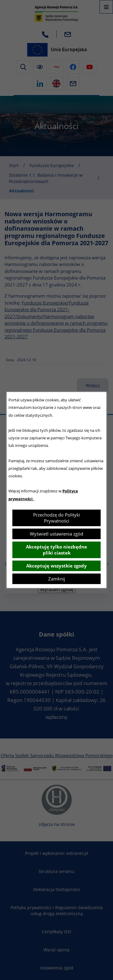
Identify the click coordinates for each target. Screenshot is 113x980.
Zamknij (57, 579)
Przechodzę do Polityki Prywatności (57, 518)
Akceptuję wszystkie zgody (56, 566)
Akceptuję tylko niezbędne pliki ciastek (56, 550)
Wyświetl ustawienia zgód (56, 534)
